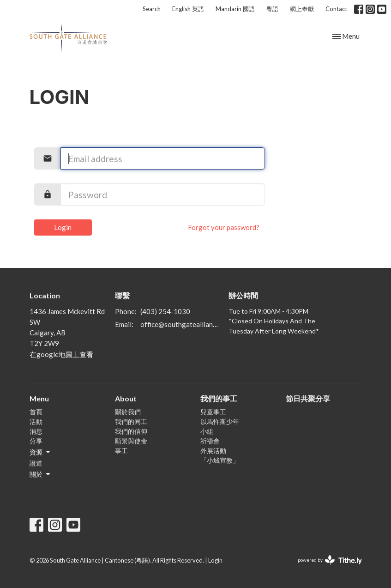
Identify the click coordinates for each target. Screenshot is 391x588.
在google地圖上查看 (61, 354)
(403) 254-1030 (165, 311)
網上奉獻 (302, 9)
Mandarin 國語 (235, 9)
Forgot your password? (224, 227)
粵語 (272, 9)
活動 (36, 421)
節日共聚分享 (308, 398)
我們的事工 (219, 398)
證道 (36, 463)
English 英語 (188, 9)
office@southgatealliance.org (180, 324)
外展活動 (213, 451)
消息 (36, 431)
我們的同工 (131, 421)
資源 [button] (41, 452)
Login (63, 227)
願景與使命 (131, 441)
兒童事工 (213, 412)
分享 (36, 441)
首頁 (36, 412)
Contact (336, 9)
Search (152, 9)
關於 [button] (41, 474)
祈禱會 (210, 441)
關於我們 (128, 412)
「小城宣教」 (220, 460)
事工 (121, 451)
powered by (330, 560)
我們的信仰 (131, 431)
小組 (207, 431)
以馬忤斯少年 (220, 421)
